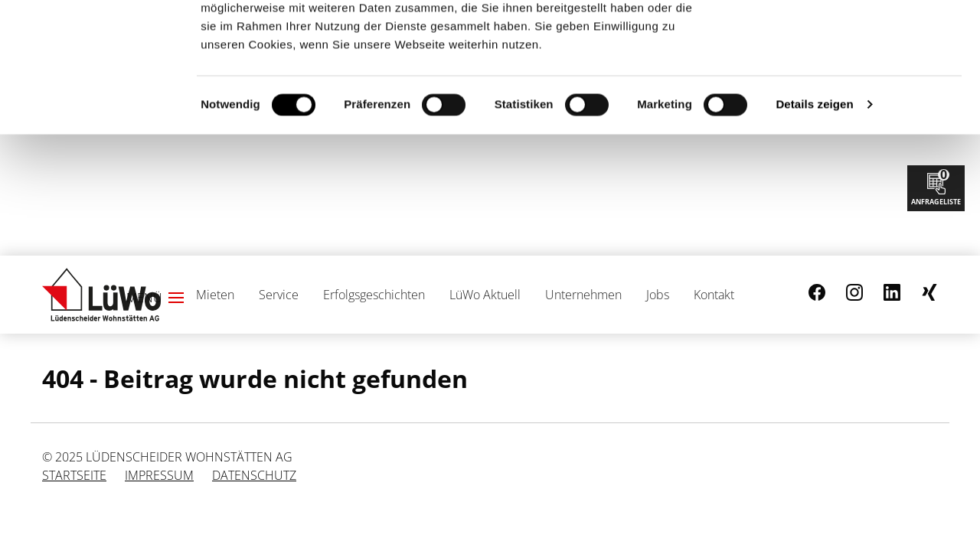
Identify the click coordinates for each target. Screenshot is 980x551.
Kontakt (714, 295)
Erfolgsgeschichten (374, 295)
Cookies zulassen (852, 37)
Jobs (658, 295)
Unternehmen (583, 295)
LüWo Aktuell (485, 295)
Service (279, 295)
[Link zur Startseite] (101, 295)
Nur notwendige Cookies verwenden (852, 86)
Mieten (215, 295)
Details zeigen (814, 225)
